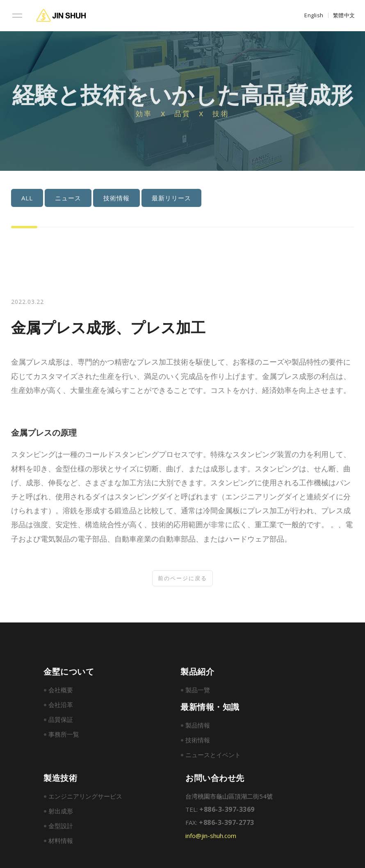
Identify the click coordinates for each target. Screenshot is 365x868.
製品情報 (198, 728)
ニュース (57, 198)
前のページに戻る (182, 579)
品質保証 (61, 722)
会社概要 (61, 692)
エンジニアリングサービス (85, 799)
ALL (16, 198)
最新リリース (160, 198)
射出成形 (61, 813)
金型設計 (61, 828)
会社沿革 (61, 707)
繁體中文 (344, 15)
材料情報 (61, 843)
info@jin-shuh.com (211, 838)
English (314, 15)
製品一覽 (198, 692)
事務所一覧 (64, 737)
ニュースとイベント (213, 757)
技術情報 (105, 198)
